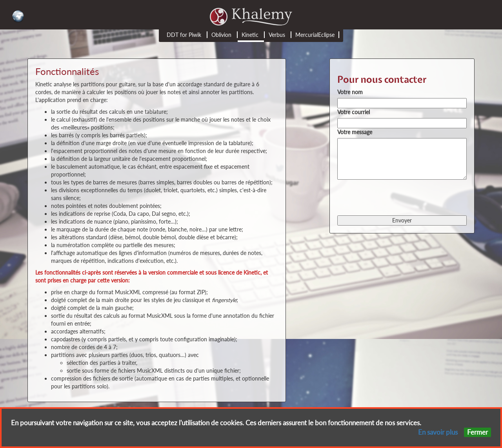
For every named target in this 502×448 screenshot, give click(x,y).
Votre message (355, 132)
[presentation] (397, 197)
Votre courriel (354, 112)
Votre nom (350, 92)
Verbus (277, 35)
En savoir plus (438, 432)
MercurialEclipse (315, 35)
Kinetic (250, 35)
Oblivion (221, 35)
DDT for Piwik (184, 35)
